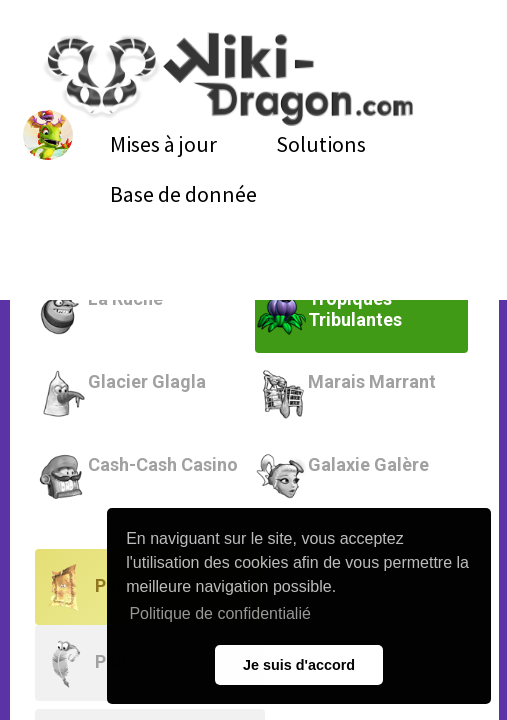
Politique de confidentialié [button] (219, 613)
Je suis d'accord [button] (299, 665)
